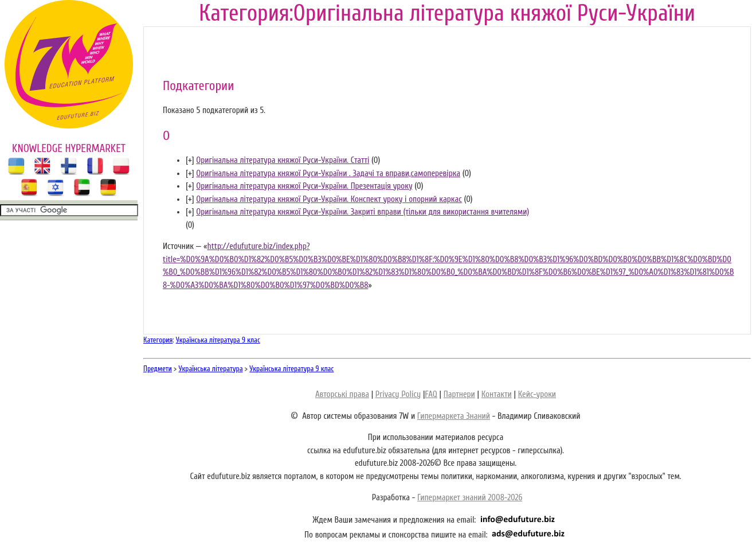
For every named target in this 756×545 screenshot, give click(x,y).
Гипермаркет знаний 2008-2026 (470, 498)
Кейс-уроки (537, 394)
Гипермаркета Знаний (454, 416)
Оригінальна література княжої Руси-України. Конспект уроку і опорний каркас (329, 199)
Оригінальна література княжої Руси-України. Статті (283, 160)
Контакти (497, 394)
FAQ (431, 394)
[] (190, 160)
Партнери (459, 394)
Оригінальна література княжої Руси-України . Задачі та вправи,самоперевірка (328, 174)
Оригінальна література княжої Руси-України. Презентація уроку (304, 186)
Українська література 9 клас (218, 340)
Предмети (158, 369)
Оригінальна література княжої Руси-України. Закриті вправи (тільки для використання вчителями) (363, 212)
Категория (158, 340)
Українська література (211, 369)
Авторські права (342, 394)
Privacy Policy (398, 394)
